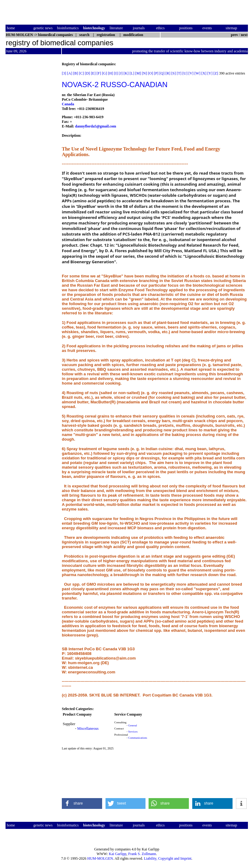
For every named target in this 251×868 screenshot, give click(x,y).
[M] (138, 73)
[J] (121, 73)
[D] (88, 73)
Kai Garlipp (118, 854)
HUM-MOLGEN (100, 858)
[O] (151, 73)
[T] (179, 73)
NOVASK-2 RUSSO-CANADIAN (115, 85)
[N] (144, 73)
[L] (132, 73)
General (133, 725)
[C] (82, 73)
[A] (70, 73)
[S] (174, 73)
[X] (204, 73)
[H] (111, 73)
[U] (185, 73)
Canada (68, 104)
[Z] (216, 73)
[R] (168, 73)
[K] (126, 73)
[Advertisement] (31, 154)
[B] (76, 73)
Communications (138, 738)
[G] (104, 73)
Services (133, 732)
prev (235, 35)
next (244, 35)
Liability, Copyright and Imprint (168, 858)
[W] (197, 73)
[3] (64, 73)
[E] (93, 73)
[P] (156, 73)
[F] (99, 73)
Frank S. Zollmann (142, 854)
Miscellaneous (88, 729)
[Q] (162, 73)
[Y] (210, 73)
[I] (116, 73)
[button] (82, 803)
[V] (191, 73)
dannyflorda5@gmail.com (96, 126)
